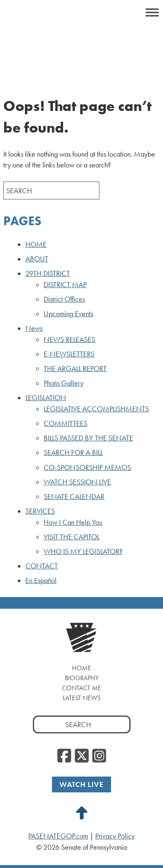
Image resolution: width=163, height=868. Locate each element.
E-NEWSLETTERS (69, 354)
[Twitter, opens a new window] (82, 756)
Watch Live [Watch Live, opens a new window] (81, 784)
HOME (36, 244)
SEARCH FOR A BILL (73, 452)
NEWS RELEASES (69, 339)
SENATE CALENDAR (74, 497)
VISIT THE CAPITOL (72, 537)
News (34, 328)
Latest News (82, 698)
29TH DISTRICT (48, 273)
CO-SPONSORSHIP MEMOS (87, 467)
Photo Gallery (64, 383)
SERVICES (40, 511)
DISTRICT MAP (65, 285)
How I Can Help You (73, 522)
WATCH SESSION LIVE (77, 482)
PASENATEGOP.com (58, 836)
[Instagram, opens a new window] (99, 756)
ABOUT (37, 259)
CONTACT (42, 566)
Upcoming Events (68, 314)
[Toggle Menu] (152, 12)
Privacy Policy (115, 836)
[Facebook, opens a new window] (64, 756)
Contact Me (81, 688)
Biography (82, 678)
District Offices (64, 299)
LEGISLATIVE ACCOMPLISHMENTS (96, 409)
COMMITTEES (65, 423)
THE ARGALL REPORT (75, 369)
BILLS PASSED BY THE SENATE (88, 438)
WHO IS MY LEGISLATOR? (83, 551)
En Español (41, 580)
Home (81, 668)
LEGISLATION (46, 398)
